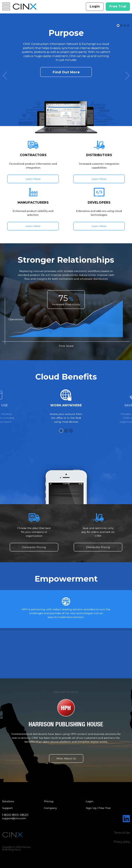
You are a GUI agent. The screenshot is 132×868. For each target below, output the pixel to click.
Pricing (49, 801)
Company (50, 808)
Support (7, 808)
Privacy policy (122, 842)
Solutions (8, 801)
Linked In (126, 819)
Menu (6, 6)
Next (127, 76)
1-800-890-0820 (15, 815)
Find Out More (66, 72)
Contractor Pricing (34, 547)
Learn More (33, 179)
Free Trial (118, 6)
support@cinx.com (14, 818)
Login (95, 6)
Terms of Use (122, 833)
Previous (5, 76)
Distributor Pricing (98, 547)
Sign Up (91, 808)
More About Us (66, 758)
